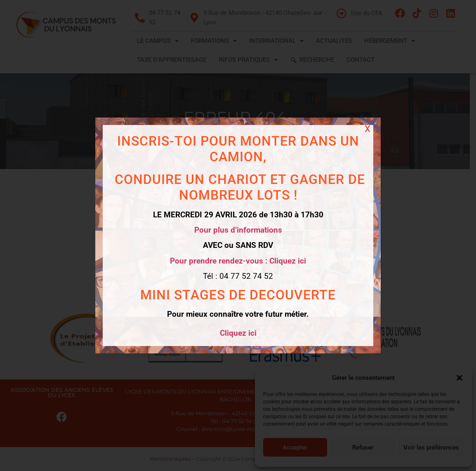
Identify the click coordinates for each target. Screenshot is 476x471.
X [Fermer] (368, 129)
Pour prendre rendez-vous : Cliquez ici (238, 261)
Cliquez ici (238, 333)
